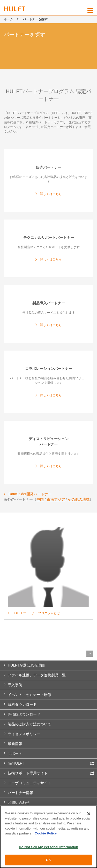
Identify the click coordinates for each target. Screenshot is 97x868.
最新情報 (15, 744)
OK (49, 860)
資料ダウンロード (22, 704)
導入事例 (15, 685)
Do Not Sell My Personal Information (48, 847)
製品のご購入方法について (29, 724)
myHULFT (51, 763)
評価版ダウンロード (24, 714)
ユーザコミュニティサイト (29, 783)
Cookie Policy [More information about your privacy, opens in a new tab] (46, 833)
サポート (15, 753)
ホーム (9, 19)
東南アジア (56, 500)
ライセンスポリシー (24, 734)
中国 (40, 500)
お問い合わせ (19, 802)
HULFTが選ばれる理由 (26, 665)
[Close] (89, 814)
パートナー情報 (20, 793)
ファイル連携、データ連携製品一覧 (37, 675)
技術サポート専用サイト (51, 773)
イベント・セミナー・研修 (29, 695)
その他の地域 (79, 500)
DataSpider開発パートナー (30, 494)
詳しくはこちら (51, 194)
